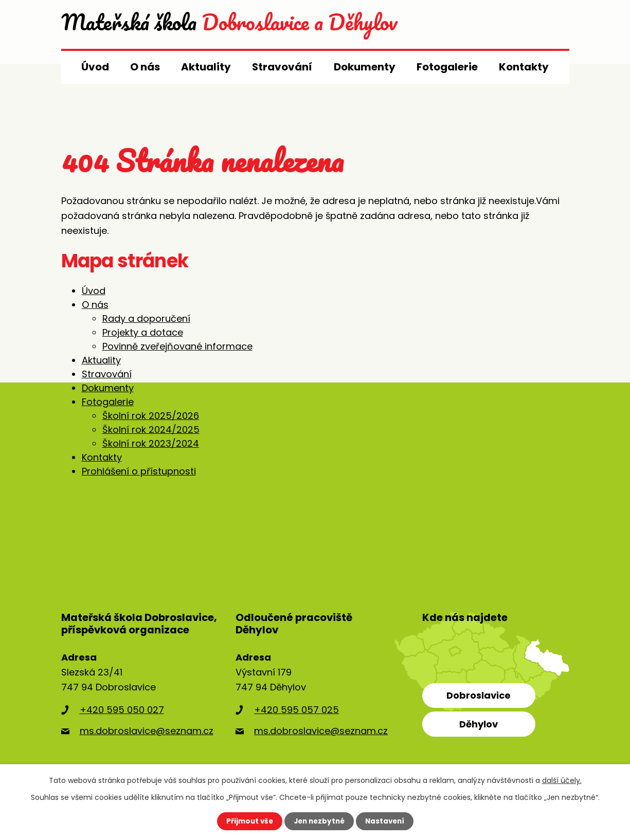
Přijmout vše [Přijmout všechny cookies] (247, 821)
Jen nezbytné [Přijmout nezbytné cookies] (319, 821)
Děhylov (479, 724)
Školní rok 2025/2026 (151, 416)
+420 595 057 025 (296, 710)
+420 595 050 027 (122, 710)
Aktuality (206, 67)
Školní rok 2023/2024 (151, 443)
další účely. (562, 780)
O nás (145, 67)
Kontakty (524, 67)
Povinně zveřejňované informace (177, 346)
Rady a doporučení (146, 318)
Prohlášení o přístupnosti (139, 471)
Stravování (282, 67)
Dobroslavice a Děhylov (257, 24)
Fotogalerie (447, 67)
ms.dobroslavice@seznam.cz (147, 731)
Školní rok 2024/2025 (151, 430)
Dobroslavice (479, 695)
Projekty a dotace (143, 332)
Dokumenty (365, 67)
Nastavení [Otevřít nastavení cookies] (387, 821)
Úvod (95, 67)
